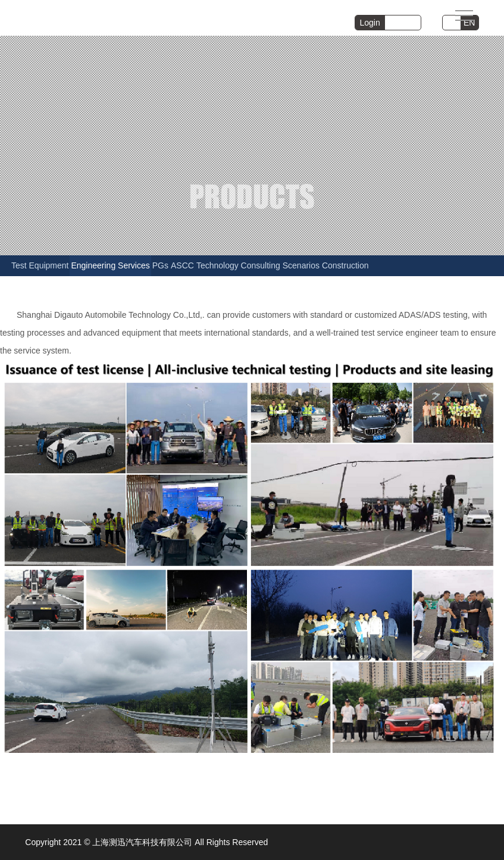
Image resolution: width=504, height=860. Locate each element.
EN (469, 23)
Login (370, 23)
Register (403, 23)
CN (452, 23)
